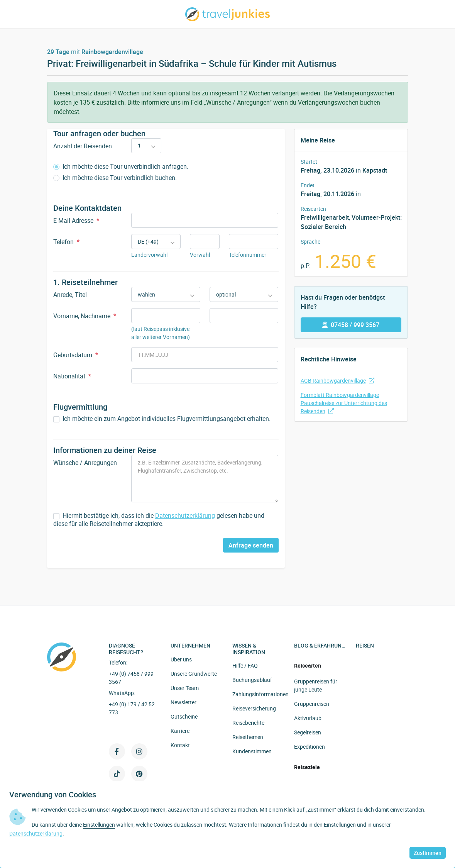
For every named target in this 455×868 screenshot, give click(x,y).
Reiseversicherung (254, 708)
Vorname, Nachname (85, 316)
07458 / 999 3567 (351, 325)
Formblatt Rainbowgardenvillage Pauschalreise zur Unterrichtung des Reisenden (344, 403)
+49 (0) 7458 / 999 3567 (131, 678)
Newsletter (184, 702)
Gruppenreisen (312, 704)
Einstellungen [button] (99, 825)
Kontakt (180, 745)
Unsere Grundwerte (194, 674)
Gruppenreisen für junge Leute (316, 685)
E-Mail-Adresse (76, 220)
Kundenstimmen (252, 751)
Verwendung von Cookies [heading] (53, 795)
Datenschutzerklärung (185, 515)
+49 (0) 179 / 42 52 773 (132, 708)
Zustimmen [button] (428, 853)
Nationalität (72, 376)
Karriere (180, 731)
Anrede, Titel (70, 295)
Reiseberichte (248, 723)
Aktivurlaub (308, 718)
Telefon (66, 242)
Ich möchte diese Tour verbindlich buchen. (115, 178)
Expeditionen (310, 747)
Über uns (181, 659)
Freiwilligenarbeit (325, 217)
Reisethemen (248, 737)
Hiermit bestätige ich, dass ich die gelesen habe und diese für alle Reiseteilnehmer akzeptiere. (159, 520)
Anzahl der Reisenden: (83, 146)
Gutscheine (184, 716)
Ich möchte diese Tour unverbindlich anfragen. (121, 167)
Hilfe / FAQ (245, 665)
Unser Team (185, 688)
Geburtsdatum (76, 355)
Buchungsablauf (252, 680)
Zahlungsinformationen (260, 694)
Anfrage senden (251, 545)
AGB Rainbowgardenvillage (337, 381)
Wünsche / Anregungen (85, 463)
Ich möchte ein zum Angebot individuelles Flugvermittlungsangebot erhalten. (162, 419)
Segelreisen (308, 732)
